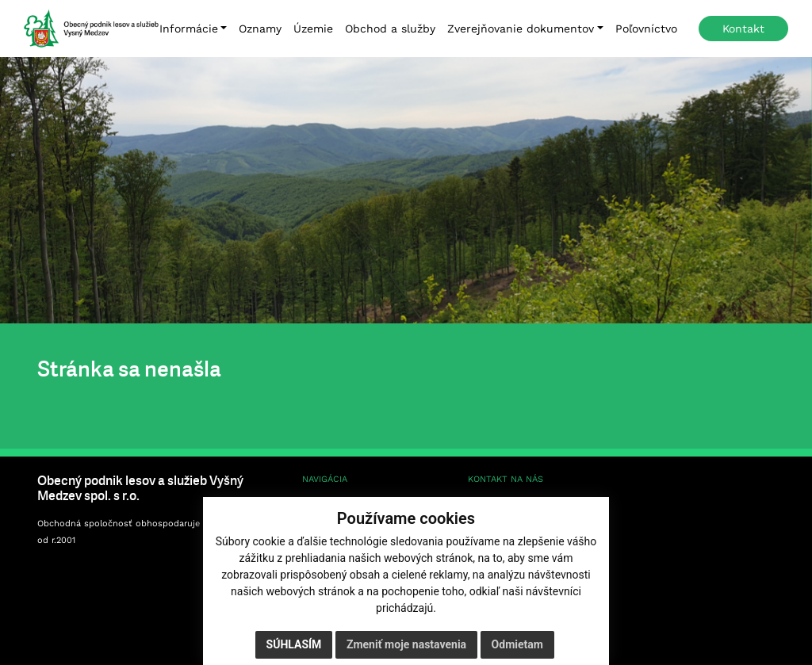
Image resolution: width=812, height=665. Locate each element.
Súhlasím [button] (294, 644)
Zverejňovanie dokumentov (521, 29)
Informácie (189, 29)
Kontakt (743, 29)
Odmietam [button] (517, 644)
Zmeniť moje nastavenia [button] (406, 644)
